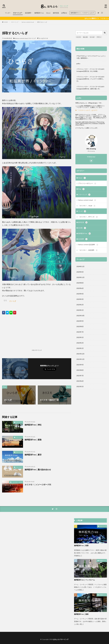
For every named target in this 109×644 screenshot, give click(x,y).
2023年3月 (80, 299)
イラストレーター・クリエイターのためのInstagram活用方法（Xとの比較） (90, 70)
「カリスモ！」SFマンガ (88, 217)
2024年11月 (80, 266)
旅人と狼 (85, 37)
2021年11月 (80, 359)
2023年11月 (80, 277)
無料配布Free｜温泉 (81, 614)
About (48, 13)
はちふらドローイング (61, 639)
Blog (81, 189)
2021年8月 (80, 370)
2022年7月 (80, 332)
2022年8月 (80, 326)
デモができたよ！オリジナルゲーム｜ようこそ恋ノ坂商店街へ (91, 57)
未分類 (82, 228)
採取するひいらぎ (42, 22)
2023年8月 (80, 283)
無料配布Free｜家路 (33, 440)
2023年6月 (80, 288)
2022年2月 (80, 343)
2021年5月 (80, 386)
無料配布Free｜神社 (33, 425)
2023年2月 (80, 305)
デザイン (99, 37)
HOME (6, 22)
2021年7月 (80, 376)
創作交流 (56, 13)
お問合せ (64, 13)
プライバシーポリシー (87, 184)
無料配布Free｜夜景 (81, 545)
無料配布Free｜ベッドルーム (84, 580)
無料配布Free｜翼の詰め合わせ (38, 470)
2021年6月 (80, 381)
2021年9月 (80, 365)
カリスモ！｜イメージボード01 (38, 485)
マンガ (7, 13)
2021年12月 (80, 354)
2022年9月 (80, 321)
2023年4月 (80, 294)
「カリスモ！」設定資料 (88, 250)
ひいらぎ (41, 38)
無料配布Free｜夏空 (33, 455)
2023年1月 (80, 310)
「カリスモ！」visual (17, 482)
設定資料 (28, 13)
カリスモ (79, 37)
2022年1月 (80, 348)
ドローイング (17, 13)
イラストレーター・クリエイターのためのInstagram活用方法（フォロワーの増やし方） (90, 79)
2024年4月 (80, 272)
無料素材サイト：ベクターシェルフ (82, 13)
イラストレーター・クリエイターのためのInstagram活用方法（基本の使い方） (90, 88)
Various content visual (28, 22)
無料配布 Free (39, 13)
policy (78, 64)
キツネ (46, 38)
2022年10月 (80, 316)
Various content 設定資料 (88, 245)
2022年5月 (80, 337)
